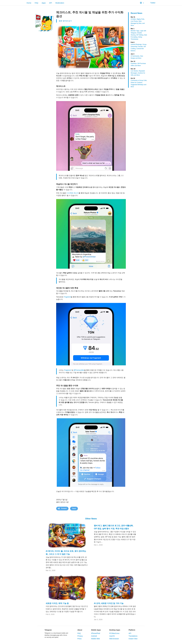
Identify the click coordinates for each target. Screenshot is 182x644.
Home (29, 3)
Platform (132, 630)
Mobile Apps (96, 630)
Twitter (151, 3)
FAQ (36, 3)
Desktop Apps (115, 630)
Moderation (60, 3)
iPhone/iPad (96, 633)
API (50, 3)
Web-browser (114, 639)
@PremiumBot (79, 370)
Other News (91, 519)
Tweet (74, 509)
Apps (44, 3)
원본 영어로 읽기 (65, 21)
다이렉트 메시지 (73, 193)
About (80, 630)
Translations (133, 636)
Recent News (136, 13)
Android (94, 636)
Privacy (80, 636)
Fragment (67, 297)
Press (80, 639)
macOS (112, 636)
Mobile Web (96, 639)
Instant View (133, 639)
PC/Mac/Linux (114, 633)
